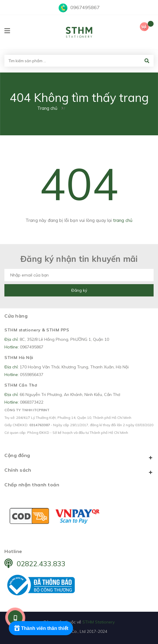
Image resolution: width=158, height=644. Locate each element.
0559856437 (32, 375)
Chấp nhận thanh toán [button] (32, 485)
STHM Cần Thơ (21, 385)
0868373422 (32, 402)
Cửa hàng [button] (16, 316)
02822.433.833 (41, 564)
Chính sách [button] (79, 471)
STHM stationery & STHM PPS (37, 330)
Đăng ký (79, 290)
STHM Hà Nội (19, 358)
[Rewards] (41, 628)
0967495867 (85, 7)
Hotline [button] (13, 551)
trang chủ (123, 220)
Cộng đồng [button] (79, 456)
